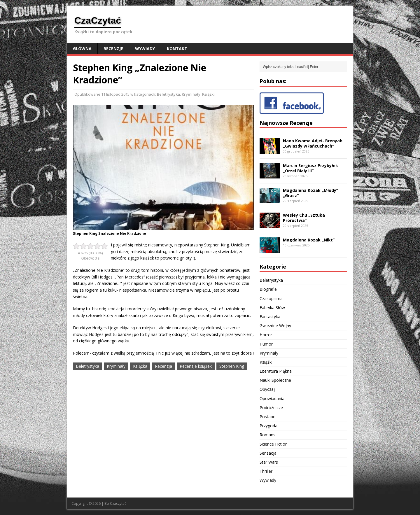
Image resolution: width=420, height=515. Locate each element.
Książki (208, 94)
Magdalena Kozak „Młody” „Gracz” (310, 193)
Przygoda (268, 426)
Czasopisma (271, 298)
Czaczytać (118, 503)
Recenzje (113, 49)
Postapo (268, 417)
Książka (140, 366)
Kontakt (177, 49)
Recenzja (163, 366)
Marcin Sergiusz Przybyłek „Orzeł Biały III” (310, 168)
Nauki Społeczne (275, 380)
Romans (267, 435)
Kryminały (191, 94)
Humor (266, 344)
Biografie (268, 289)
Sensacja (268, 453)
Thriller (266, 471)
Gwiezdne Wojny (275, 326)
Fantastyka (270, 317)
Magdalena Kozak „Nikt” (309, 240)
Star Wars (269, 462)
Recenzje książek (196, 366)
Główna (82, 49)
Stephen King (232, 366)
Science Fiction (274, 444)
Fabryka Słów (272, 308)
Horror (266, 335)
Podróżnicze (271, 408)
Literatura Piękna (276, 371)
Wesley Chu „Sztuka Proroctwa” (304, 218)
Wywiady (145, 49)
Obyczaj (267, 389)
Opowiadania (272, 398)
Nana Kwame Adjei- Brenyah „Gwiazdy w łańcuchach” (313, 143)
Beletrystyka (168, 94)
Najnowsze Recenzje (286, 123)
